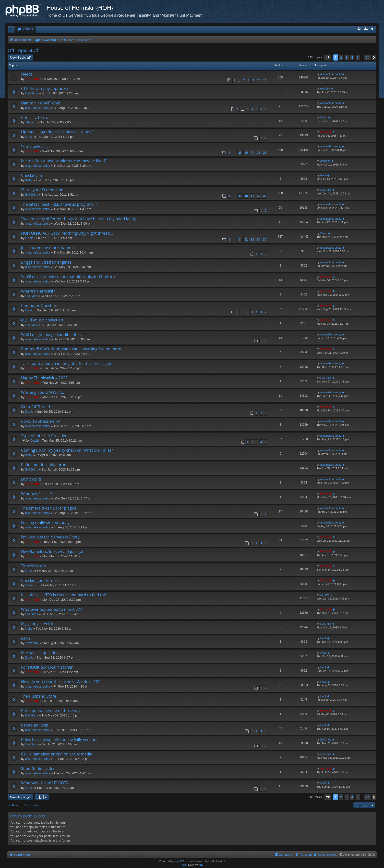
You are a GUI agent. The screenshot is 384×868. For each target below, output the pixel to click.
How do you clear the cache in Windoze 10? (60, 682)
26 (246, 153)
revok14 (325, 89)
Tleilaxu (31, 122)
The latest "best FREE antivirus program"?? (59, 204)
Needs (27, 74)
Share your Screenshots (43, 190)
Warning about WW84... (42, 392)
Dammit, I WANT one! (41, 103)
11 (265, 80)
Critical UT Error (36, 117)
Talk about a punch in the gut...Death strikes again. (67, 363)
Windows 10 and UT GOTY (45, 783)
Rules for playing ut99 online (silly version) (59, 740)
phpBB (178, 861)
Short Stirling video (38, 768)
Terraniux (32, 643)
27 (252, 153)
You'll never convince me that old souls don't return (68, 277)
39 (240, 196)
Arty (201, 865)
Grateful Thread (36, 407)
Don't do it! (31, 479)
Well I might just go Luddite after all (53, 334)
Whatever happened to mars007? (51, 609)
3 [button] (347, 57)
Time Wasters (33, 566)
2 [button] (341, 57)
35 (265, 239)
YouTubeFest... (34, 146)
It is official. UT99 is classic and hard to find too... (65, 595)
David (324, 117)
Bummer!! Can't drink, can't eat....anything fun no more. (72, 349)
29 (265, 153)
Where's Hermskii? (38, 291)
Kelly (29, 180)
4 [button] (352, 57)
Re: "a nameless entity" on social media (57, 754)
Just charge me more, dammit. (49, 248)
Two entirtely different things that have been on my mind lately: (79, 219)
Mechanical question (40, 653)
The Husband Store (39, 696)
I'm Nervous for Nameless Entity (50, 537)
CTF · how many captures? (45, 89)
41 (252, 196)
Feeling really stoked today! (46, 523)
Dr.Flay (325, 595)
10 (259, 80)
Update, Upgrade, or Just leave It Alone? (57, 132)
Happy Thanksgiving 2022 (44, 378)
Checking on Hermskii (41, 580)
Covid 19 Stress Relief (41, 421)
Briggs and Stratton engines (46, 262)
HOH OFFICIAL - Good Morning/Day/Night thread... (67, 233)
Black (184, 865)
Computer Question (39, 306)
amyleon (325, 161)
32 (246, 239)
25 (240, 153)
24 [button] (367, 57)
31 (240, 239)
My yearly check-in (38, 624)
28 (259, 153)
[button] (327, 57)
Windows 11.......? (37, 494)
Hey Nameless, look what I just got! (53, 551)
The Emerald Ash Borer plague (49, 508)
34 (259, 239)
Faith (26, 638)
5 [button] (358, 57)
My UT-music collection (42, 320)
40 (246, 196)
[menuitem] (25, 29)
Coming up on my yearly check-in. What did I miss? (67, 450)
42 (259, 196)
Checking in (32, 175)
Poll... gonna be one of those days (52, 711)
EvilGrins (32, 93)
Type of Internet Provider (44, 436)
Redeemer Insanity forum (44, 465)
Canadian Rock (35, 725)
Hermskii (32, 79)
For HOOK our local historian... (49, 667)
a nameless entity (331, 74)
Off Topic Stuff (23, 50)
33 (252, 239)
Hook (324, 175)
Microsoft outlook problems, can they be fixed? (64, 161)
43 (265, 196)
